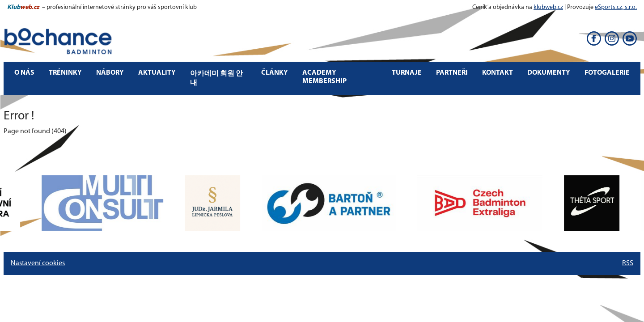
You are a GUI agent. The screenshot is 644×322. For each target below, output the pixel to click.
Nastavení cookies (38, 263)
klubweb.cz (548, 7)
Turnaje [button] (407, 73)
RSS (628, 263)
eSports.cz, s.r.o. (616, 7)
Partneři (452, 73)
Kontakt (498, 73)
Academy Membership (324, 77)
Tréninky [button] (65, 73)
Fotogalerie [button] (607, 73)
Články (275, 73)
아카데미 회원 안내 (216, 78)
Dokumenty (549, 73)
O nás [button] (24, 73)
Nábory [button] (110, 73)
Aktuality (157, 73)
